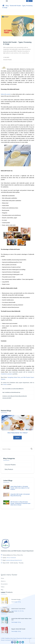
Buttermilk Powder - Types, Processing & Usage (17, 43)
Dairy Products (9, 469)
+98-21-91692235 (11, 570)
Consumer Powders (7, 60)
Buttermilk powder (6, 94)
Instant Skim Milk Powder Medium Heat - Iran (22, 631)
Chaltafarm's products (7, 374)
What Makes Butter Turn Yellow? (17, 433)
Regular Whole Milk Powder (18, 641)
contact (5, 384)
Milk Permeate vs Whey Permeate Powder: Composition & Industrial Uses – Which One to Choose (21, 503)
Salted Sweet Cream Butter (18, 622)
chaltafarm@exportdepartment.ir (14, 573)
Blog (7, 6)
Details (17, 438)
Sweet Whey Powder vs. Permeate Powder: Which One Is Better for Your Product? (20, 488)
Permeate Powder (16, 612)
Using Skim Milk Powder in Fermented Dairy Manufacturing (20, 495)
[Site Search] (17, 449)
